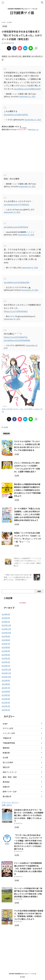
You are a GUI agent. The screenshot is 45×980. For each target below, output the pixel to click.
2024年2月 (6, 618)
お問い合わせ (7, 805)
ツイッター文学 (9, 733)
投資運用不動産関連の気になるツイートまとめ (23, 974)
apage (5, 723)
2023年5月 (6, 651)
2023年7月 (6, 644)
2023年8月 (6, 640)
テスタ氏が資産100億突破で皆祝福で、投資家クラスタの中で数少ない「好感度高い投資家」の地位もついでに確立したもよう (29, 915)
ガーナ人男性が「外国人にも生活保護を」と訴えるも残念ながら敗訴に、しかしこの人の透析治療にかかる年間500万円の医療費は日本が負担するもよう (27, 514)
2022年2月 (6, 706)
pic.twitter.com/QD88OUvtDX (27, 89)
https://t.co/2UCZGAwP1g (16, 337)
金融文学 (6, 787)
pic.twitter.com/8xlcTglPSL (16, 114)
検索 (39, 591)
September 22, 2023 (27, 96)
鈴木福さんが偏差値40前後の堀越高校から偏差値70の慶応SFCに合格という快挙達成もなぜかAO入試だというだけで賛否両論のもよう (27, 490)
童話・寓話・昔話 (10, 777)
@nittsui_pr (34, 129)
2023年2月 (6, 662)
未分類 (6, 427)
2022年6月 (6, 691)
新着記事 (6, 753)
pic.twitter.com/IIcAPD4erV (16, 227)
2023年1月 (6, 666)
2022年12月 (6, 669)
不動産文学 (7, 738)
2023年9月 (6, 636)
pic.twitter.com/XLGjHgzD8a (17, 282)
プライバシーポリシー (10, 802)
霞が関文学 (7, 796)
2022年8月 (6, 684)
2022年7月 (6, 688)
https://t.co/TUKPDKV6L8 (16, 311)
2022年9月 (6, 680)
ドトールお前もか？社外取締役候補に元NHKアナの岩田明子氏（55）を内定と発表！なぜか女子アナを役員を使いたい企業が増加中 (28, 868)
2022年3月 (6, 702)
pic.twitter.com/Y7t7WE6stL (17, 204)
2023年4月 (6, 655)
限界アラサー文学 (10, 792)
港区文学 (6, 767)
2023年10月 (6, 633)
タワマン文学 (8, 728)
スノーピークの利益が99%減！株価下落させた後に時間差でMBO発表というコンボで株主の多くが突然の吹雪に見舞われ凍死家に (28, 892)
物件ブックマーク (10, 772)
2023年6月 (6, 647)
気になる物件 (8, 762)
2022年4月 (6, 699)
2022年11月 (6, 673)
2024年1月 (6, 622)
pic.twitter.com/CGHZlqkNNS (17, 340)
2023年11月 (6, 629)
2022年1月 (6, 710)
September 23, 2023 (33, 120)
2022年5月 (6, 695)
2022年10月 (6, 677)
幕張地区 (6, 748)
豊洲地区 (6, 782)
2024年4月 (6, 614)
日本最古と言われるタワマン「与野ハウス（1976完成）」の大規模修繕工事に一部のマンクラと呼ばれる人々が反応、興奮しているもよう (29, 815)
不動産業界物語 (9, 743)
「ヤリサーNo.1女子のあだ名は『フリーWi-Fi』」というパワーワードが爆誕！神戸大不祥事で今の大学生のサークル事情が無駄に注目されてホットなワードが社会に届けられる (28, 842)
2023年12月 (6, 625)
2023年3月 (6, 658)
